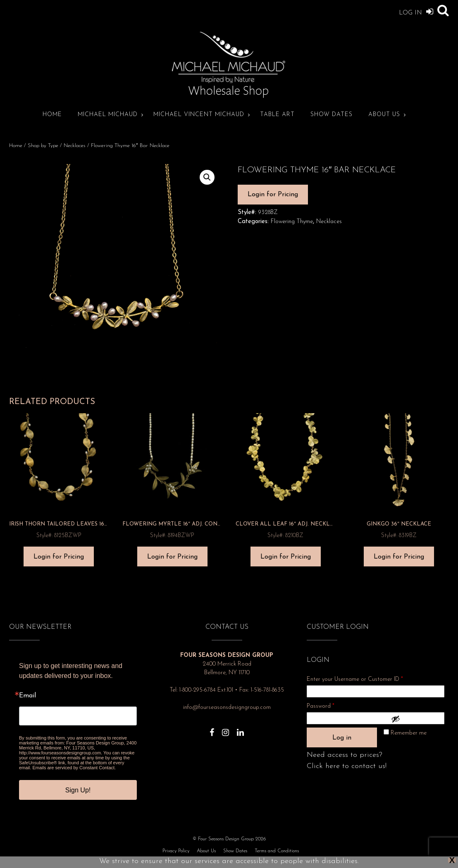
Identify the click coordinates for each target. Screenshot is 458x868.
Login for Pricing (273, 195)
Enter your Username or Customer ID (355, 679)
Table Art (277, 115)
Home (52, 115)
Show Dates (332, 115)
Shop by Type (43, 146)
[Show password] (416, 719)
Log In (416, 11)
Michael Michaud (108, 115)
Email (27, 696)
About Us (384, 115)
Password (332, 705)
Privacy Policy (176, 851)
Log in (342, 738)
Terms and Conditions (277, 851)
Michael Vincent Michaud (199, 115)
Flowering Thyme (292, 222)
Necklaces (75, 146)
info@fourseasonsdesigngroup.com (227, 707)
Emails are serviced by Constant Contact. (74, 768)
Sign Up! (78, 790)
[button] (207, 177)
